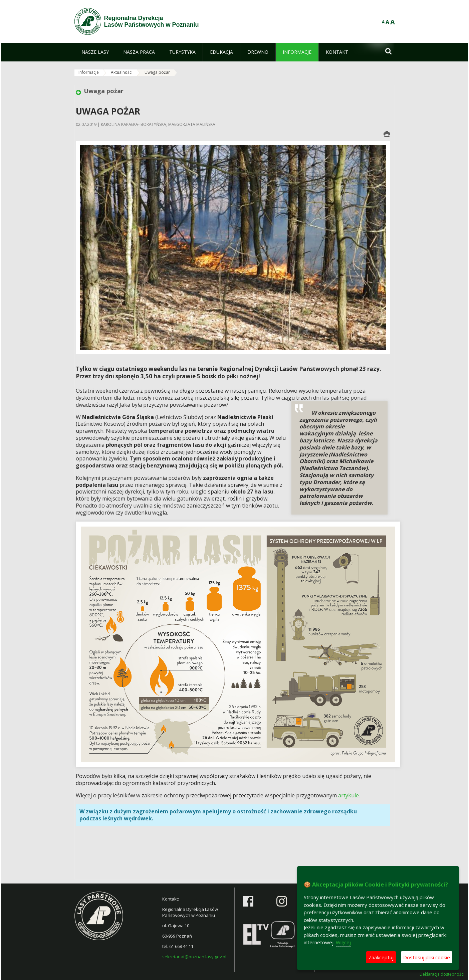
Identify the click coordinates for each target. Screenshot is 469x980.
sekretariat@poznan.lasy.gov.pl (194, 957)
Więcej (343, 942)
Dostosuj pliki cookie (427, 957)
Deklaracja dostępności (442, 974)
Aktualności (122, 72)
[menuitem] (95, 52)
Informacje (89, 72)
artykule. (349, 795)
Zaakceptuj (381, 957)
